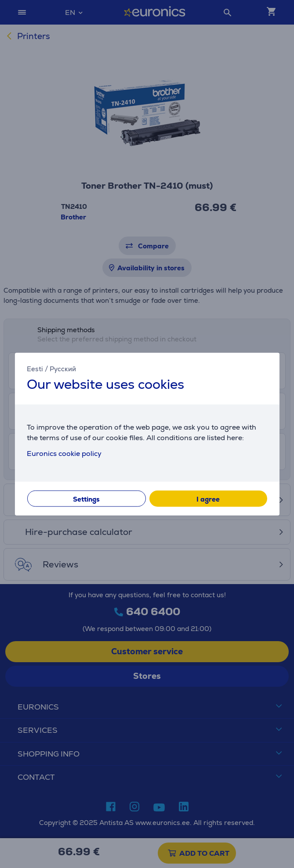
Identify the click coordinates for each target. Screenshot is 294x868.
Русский (63, 369)
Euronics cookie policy (64, 453)
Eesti (35, 369)
